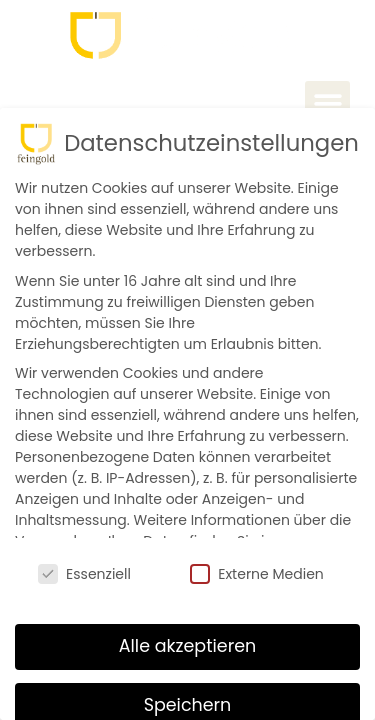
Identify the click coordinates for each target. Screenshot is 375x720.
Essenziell (84, 574)
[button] (327, 103)
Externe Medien (257, 574)
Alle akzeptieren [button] (188, 646)
